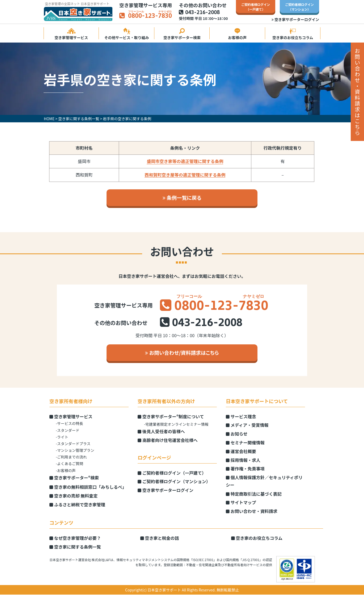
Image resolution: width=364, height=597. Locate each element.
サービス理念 (241, 419)
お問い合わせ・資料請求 (252, 514)
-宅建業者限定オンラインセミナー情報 (176, 427)
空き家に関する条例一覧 (75, 549)
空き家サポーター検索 (182, 34)
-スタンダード (68, 433)
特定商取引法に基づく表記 (254, 496)
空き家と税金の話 (160, 541)
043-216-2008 (202, 13)
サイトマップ (241, 505)
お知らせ (237, 436)
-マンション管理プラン (75, 453)
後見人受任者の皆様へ (161, 434)
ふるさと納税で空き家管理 (77, 507)
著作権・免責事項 (245, 471)
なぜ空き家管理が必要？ (75, 541)
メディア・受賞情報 (247, 428)
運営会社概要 (241, 454)
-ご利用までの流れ (71, 460)
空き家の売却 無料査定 (73, 498)
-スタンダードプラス (73, 446)
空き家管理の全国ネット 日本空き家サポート (77, 4)
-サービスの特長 (69, 426)
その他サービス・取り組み (126, 34)
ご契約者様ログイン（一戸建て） (172, 475)
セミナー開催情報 (245, 445)
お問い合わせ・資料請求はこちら (357, 92)
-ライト (62, 439)
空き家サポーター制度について (171, 419)
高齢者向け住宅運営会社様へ (168, 442)
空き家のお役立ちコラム (293, 34)
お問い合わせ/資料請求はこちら (182, 355)
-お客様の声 (66, 473)
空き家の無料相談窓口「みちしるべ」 (88, 490)
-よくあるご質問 (69, 466)
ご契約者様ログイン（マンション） (174, 484)
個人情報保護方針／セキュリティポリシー (264, 484)
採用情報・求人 (243, 462)
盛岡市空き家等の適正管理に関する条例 (185, 161)
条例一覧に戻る (182, 198)
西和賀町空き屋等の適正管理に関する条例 (185, 175)
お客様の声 (237, 34)
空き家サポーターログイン (295, 19)
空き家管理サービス (71, 34)
